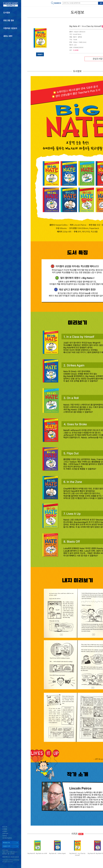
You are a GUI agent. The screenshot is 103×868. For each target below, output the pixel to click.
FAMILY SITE (7, 846)
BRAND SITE (6, 843)
